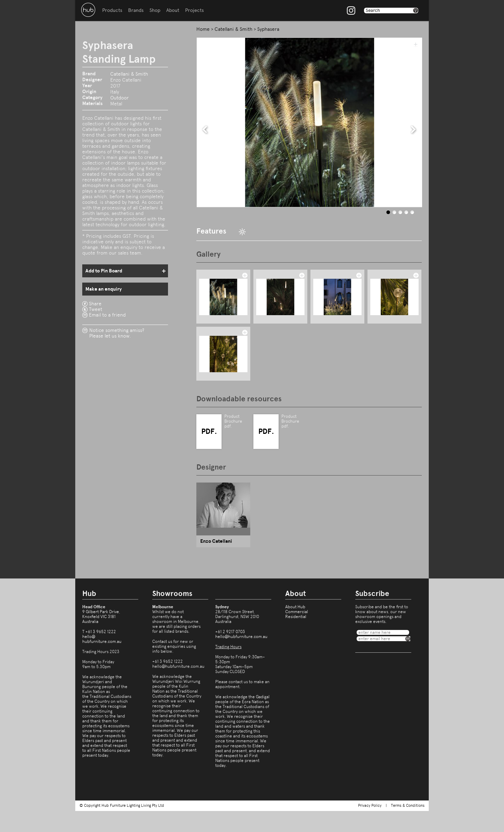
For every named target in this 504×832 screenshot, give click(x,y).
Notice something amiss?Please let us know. (117, 333)
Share (95, 304)
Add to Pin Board (104, 271)
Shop (155, 10)
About (173, 10)
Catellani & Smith (129, 74)
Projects (194, 10)
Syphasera (268, 29)
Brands (136, 10)
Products (112, 10)
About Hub (295, 607)
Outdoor (120, 98)
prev (205, 130)
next (413, 130)
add (415, 44)
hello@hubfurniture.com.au (102, 639)
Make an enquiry (104, 289)
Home (203, 29)
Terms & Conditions (408, 806)
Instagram (351, 11)
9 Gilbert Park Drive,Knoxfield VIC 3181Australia (101, 617)
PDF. (209, 431)
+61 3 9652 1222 (101, 632)
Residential (296, 617)
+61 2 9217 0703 (230, 632)
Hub (88, 10)
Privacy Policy (370, 806)
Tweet (96, 309)
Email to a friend (107, 315)
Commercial (297, 612)
